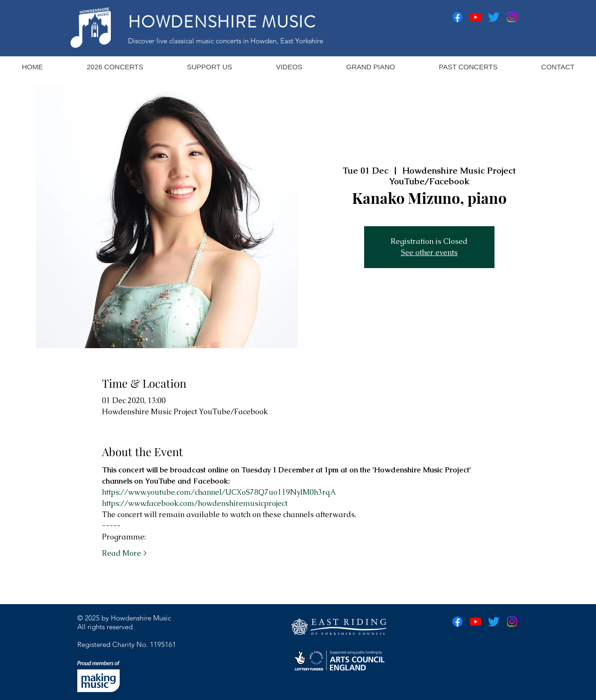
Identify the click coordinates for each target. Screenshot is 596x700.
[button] (115, 67)
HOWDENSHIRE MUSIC (222, 22)
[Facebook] (457, 17)
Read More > (124, 553)
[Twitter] (494, 17)
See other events (429, 252)
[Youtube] (476, 17)
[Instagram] (512, 17)
